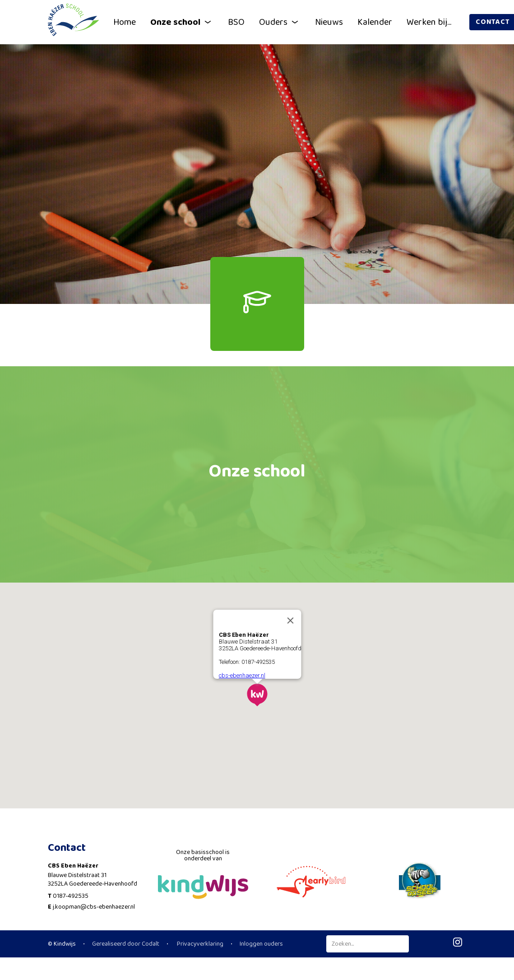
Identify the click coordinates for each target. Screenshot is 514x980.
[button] (257, 694)
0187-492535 (71, 896)
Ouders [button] (280, 22)
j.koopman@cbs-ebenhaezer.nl (94, 907)
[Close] (290, 619)
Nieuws (329, 22)
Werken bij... (429, 22)
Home (125, 22)
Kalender (375, 22)
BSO (236, 22)
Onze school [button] (182, 22)
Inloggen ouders (261, 944)
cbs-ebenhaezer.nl (242, 674)
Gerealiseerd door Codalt (126, 944)
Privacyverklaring (199, 944)
